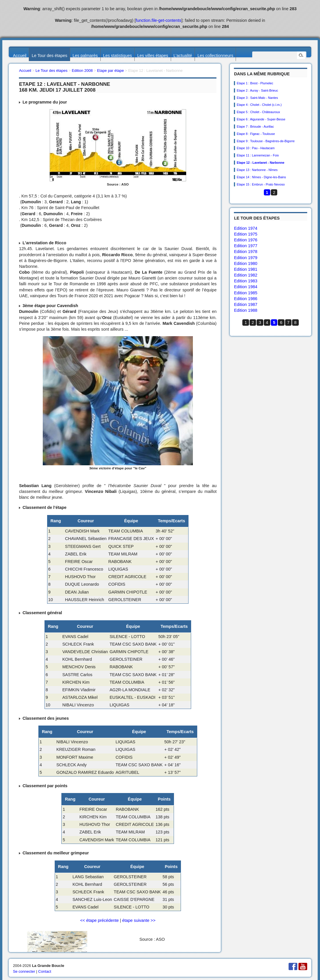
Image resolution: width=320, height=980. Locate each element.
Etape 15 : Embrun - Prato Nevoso (261, 184)
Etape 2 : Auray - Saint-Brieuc (257, 90)
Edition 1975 (246, 234)
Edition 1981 (246, 269)
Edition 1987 (246, 304)
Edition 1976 (246, 240)
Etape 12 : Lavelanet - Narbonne (261, 163)
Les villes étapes (153, 56)
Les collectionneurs (215, 56)
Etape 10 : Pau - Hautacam (256, 148)
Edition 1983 (246, 281)
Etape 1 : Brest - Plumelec (255, 83)
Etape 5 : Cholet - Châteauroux (258, 112)
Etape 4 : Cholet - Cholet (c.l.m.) (259, 105)
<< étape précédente (99, 920)
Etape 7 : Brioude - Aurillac (255, 126)
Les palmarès (85, 56)
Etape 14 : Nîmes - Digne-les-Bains (261, 177)
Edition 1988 (246, 310)
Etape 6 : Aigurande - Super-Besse (261, 119)
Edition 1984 (246, 287)
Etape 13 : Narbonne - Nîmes (257, 170)
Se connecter (24, 971)
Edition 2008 (82, 71)
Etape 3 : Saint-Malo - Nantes (257, 98)
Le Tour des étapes (49, 56)
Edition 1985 (246, 293)
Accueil (19, 56)
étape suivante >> (139, 920)
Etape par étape (110, 71)
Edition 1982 (246, 275)
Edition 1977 (246, 246)
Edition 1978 (246, 252)
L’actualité (183, 56)
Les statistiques (117, 56)
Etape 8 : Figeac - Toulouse (256, 134)
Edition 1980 (246, 263)
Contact (45, 971)
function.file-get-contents (159, 20)
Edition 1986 (246, 299)
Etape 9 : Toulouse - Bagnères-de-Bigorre (266, 141)
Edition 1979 (246, 258)
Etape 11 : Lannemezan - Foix (258, 155)
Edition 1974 (246, 228)
